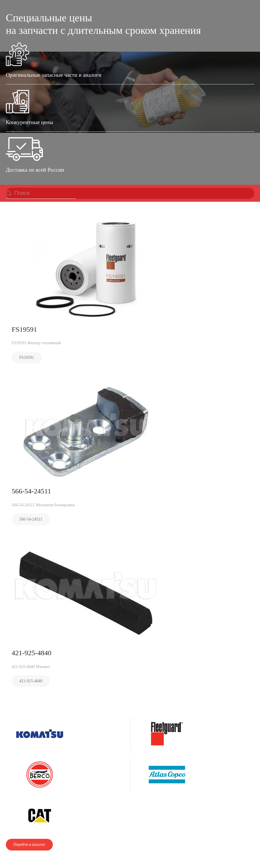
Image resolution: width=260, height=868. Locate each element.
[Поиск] (41, 193)
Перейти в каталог (29, 844)
